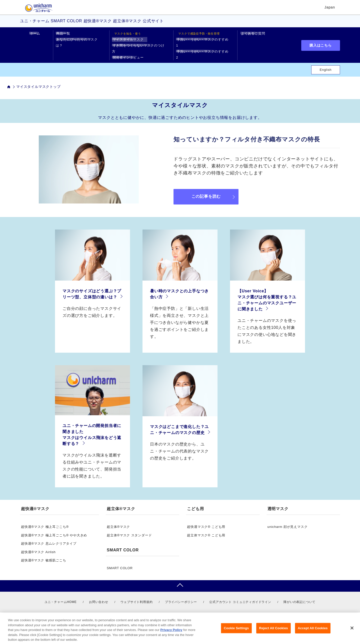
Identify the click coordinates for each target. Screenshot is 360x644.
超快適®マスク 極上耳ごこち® (45, 521)
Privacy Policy (171, 636)
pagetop (180, 580)
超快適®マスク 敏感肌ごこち (43, 554)
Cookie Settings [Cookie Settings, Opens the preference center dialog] (236, 634)
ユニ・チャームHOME (61, 596)
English (326, 64)
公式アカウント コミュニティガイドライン (240, 596)
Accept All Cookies (313, 634)
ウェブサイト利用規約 (136, 596)
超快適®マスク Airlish (38, 546)
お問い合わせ (99, 596)
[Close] (352, 634)
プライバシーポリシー (181, 596)
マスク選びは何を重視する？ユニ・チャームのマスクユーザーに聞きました (267, 297)
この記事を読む (206, 190)
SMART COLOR (120, 562)
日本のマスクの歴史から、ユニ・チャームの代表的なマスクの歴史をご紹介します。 (179, 445)
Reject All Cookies (273, 634)
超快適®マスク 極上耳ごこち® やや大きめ (54, 529)
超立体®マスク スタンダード (129, 529)
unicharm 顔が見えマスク (288, 521)
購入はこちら (321, 42)
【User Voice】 (253, 285)
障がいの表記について (299, 596)
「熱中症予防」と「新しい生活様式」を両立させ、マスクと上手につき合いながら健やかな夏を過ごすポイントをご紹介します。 (179, 316)
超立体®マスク (118, 521)
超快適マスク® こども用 (206, 521)
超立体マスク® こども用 (206, 529)
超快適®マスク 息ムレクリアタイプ (49, 538)
